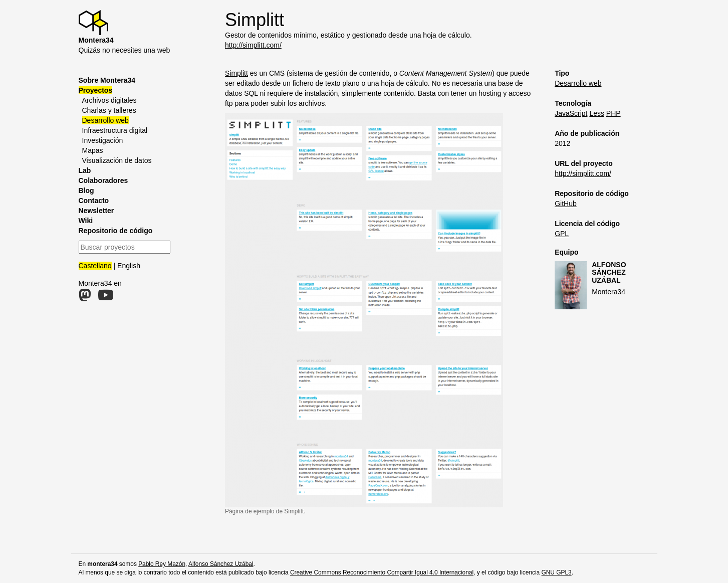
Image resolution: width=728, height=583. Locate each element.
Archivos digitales (109, 100)
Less (597, 113)
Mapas (93, 150)
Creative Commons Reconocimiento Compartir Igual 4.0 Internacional (382, 572)
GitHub (566, 204)
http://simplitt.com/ (253, 45)
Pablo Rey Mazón (162, 564)
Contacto (94, 201)
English (129, 266)
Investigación (103, 140)
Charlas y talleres (109, 110)
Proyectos (96, 90)
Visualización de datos (117, 160)
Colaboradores (103, 180)
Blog (86, 190)
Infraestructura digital (115, 130)
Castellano (95, 266)
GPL (562, 234)
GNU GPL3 (557, 572)
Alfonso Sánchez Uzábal (609, 272)
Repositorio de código (116, 231)
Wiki (86, 221)
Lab (85, 170)
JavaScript (571, 113)
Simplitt (236, 73)
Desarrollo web (105, 120)
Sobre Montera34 (107, 80)
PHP (614, 113)
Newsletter (96, 211)
